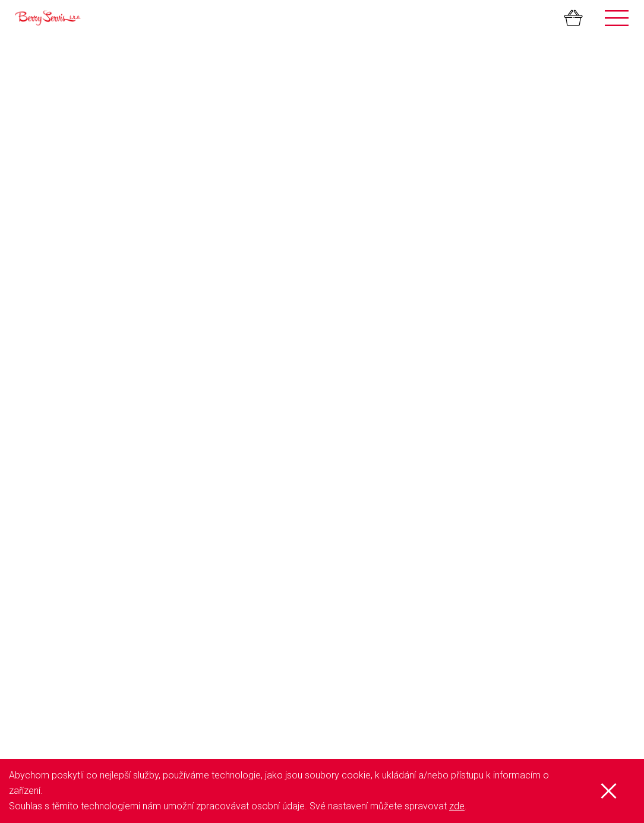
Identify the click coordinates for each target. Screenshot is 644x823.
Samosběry (356, 468)
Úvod (31, 468)
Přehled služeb (48, 480)
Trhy (342, 503)
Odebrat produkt (572, 185)
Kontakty (37, 539)
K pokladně (559, 105)
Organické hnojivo (368, 586)
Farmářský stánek (368, 480)
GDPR (32, 515)
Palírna (347, 491)
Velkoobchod (359, 598)
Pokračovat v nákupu (424, 105)
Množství (124, 216)
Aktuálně (37, 551)
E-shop (34, 503)
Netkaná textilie (362, 563)
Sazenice (351, 515)
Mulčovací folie (362, 551)
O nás (32, 491)
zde (457, 806)
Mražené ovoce (363, 539)
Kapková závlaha (366, 575)
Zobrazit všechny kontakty (70, 707)
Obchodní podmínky (59, 527)
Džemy (347, 527)
